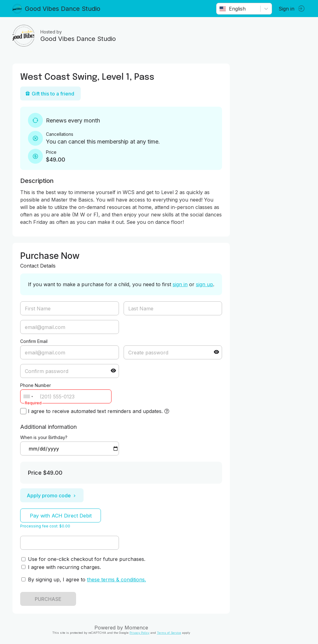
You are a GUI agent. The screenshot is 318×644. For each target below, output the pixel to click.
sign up (204, 284)
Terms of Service (169, 633)
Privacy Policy (139, 633)
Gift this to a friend (50, 94)
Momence (136, 628)
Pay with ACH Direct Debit (61, 516)
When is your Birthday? (44, 437)
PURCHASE (48, 599)
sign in (180, 284)
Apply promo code (52, 495)
